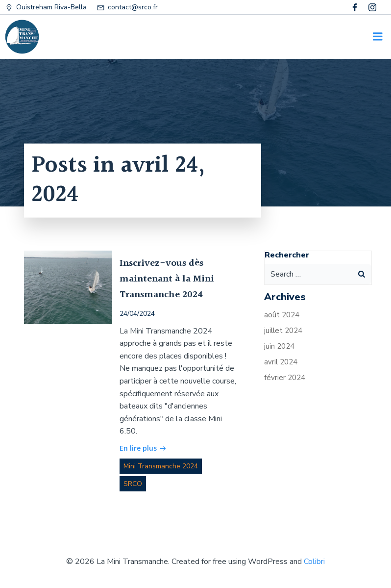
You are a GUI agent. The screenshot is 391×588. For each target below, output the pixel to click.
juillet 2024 (283, 331)
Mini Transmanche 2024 (161, 466)
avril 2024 (281, 362)
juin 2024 (279, 346)
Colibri (314, 562)
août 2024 (282, 315)
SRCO (133, 484)
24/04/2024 (137, 314)
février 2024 (285, 378)
